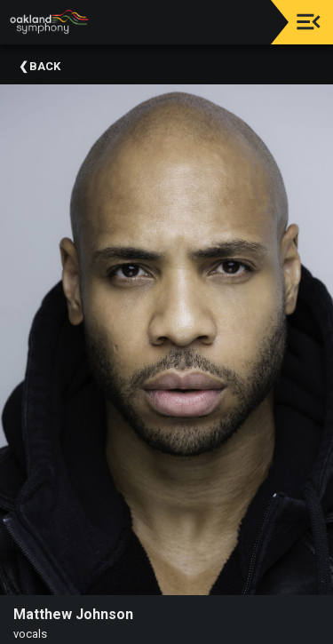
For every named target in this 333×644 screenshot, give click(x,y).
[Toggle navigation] (309, 22)
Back (45, 66)
